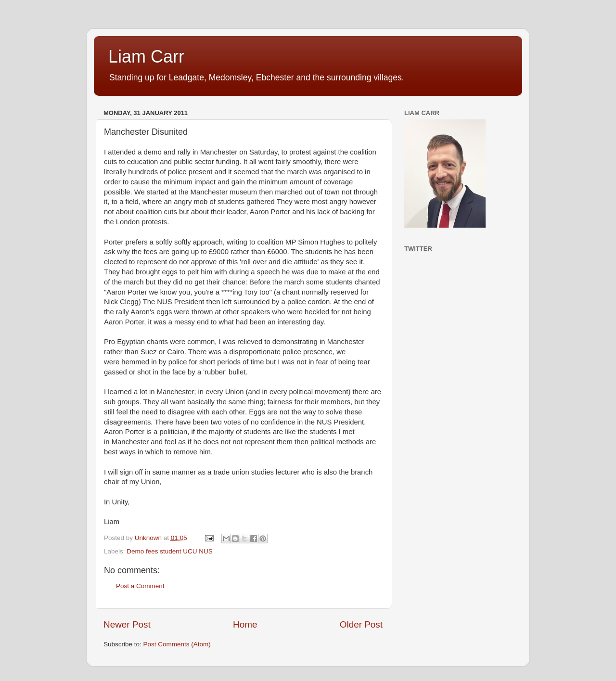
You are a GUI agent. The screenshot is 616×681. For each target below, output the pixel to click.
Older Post (361, 624)
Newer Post (127, 624)
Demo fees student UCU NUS (170, 551)
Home (245, 624)
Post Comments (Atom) (177, 644)
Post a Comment (140, 586)
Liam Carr (146, 57)
